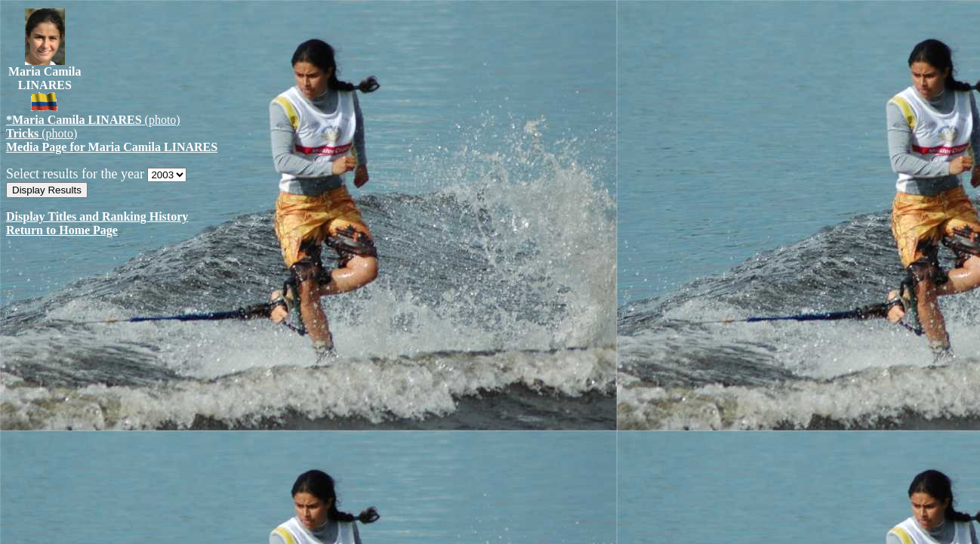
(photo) (93, 120)
